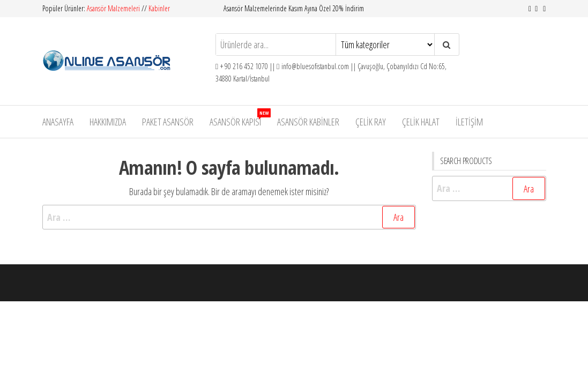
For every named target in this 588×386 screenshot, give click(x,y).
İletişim (469, 122)
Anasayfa (58, 122)
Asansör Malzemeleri (114, 8)
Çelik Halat (421, 122)
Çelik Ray (371, 122)
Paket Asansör (168, 122)
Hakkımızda (108, 122)
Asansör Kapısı (239, 118)
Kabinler (159, 8)
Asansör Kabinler (308, 122)
